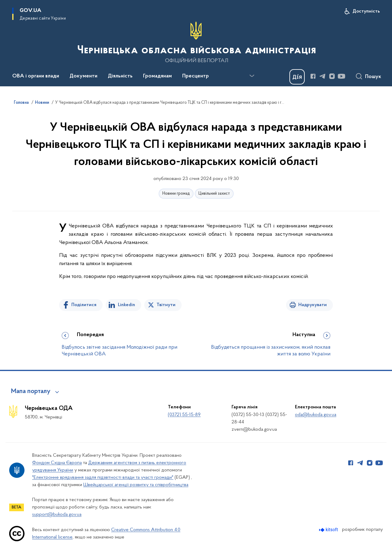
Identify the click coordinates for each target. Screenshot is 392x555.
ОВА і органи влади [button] (36, 76)
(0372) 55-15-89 (184, 415)
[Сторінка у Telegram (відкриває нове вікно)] (322, 76)
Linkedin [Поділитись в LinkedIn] (126, 305)
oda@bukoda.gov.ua (316, 415)
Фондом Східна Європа (57, 463)
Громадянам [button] (157, 76)
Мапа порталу (31, 392)
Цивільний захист (214, 194)
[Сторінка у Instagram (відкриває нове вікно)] (332, 76)
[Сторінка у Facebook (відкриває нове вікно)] (313, 76)
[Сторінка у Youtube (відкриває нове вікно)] (341, 76)
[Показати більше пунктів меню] (252, 76)
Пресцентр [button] (196, 76)
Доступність (366, 11)
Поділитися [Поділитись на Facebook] (84, 305)
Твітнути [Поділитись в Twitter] (166, 305)
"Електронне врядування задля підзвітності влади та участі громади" (103, 478)
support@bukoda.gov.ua (57, 515)
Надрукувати (313, 305)
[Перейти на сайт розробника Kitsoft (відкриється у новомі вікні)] (329, 530)
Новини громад (176, 194)
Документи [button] (83, 76)
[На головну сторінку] (196, 43)
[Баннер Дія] (297, 77)
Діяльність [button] (120, 76)
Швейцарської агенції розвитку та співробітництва (136, 485)
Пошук (373, 77)
